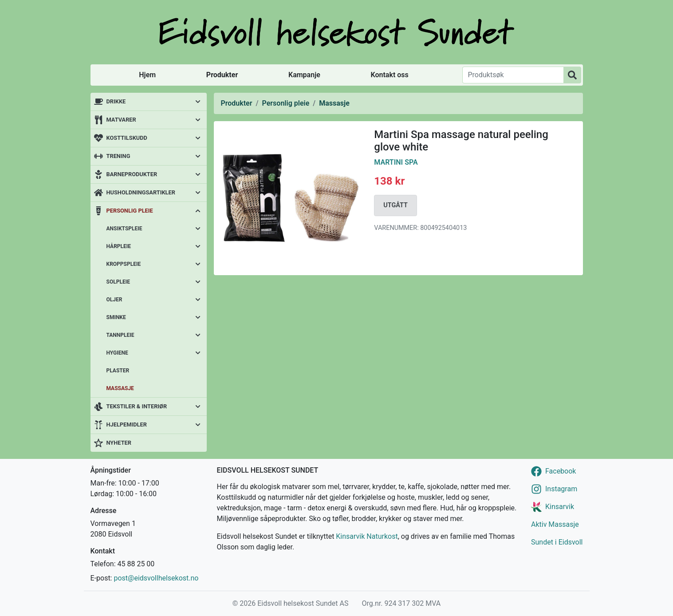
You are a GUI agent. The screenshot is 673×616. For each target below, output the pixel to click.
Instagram (561, 489)
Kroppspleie (124, 264)
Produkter (222, 75)
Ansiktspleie (124, 229)
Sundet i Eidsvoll (557, 542)
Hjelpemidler (127, 424)
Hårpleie (119, 246)
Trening (118, 156)
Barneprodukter (132, 174)
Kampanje (304, 75)
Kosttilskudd (127, 138)
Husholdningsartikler (141, 192)
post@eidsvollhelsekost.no (156, 578)
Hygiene (117, 353)
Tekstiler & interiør (137, 406)
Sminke (116, 317)
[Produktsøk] (513, 75)
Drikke (116, 101)
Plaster (118, 371)
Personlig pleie (130, 211)
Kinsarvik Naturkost (367, 536)
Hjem (147, 75)
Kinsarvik (560, 507)
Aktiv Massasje (555, 524)
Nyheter (119, 443)
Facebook (561, 471)
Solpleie (118, 282)
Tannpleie (120, 335)
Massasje (120, 388)
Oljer (114, 300)
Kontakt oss (390, 75)
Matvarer (121, 120)
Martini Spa (396, 162)
